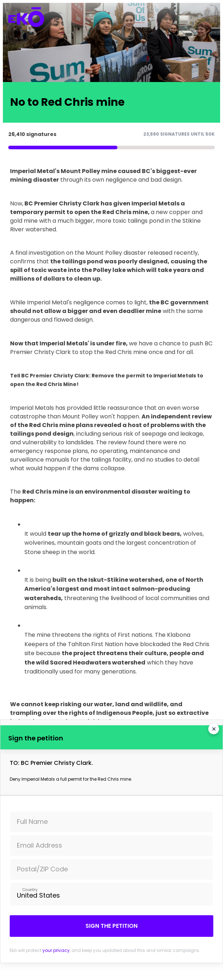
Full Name (32, 822)
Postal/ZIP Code (42, 869)
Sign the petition (111, 926)
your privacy (56, 950)
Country (30, 890)
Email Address (40, 845)
